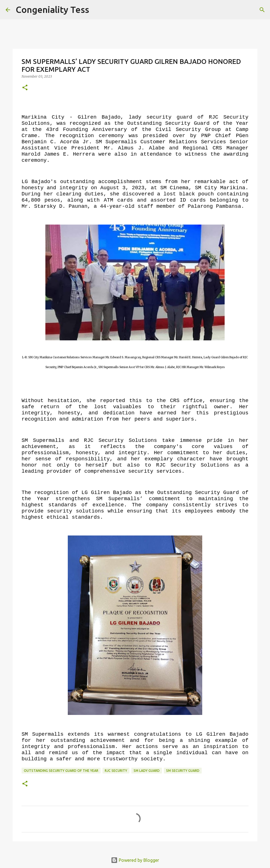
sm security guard (183, 771)
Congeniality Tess (52, 10)
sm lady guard (147, 771)
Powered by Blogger (135, 860)
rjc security (116, 771)
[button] (25, 88)
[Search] (97, 10)
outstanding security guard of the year (61, 771)
